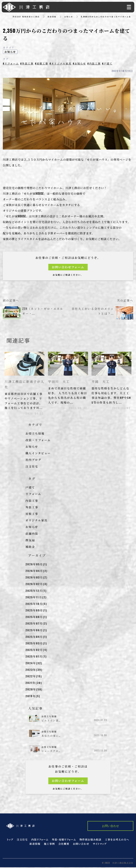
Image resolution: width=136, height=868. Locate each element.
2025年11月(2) (36, 598)
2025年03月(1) (37, 644)
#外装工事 (27, 63)
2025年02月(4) (37, 650)
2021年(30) (34, 683)
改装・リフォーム (38, 441)
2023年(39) (34, 670)
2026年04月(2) (37, 571)
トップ (10, 840)
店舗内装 (32, 534)
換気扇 (30, 541)
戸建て (30, 488)
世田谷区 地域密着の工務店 (26, 17)
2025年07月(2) (37, 624)
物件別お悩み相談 (90, 840)
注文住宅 (32, 467)
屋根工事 (32, 514)
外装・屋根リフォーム (64, 840)
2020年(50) (34, 690)
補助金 (30, 547)
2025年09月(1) (37, 611)
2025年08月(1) (37, 617)
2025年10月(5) (37, 604)
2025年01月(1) (36, 657)
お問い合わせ (81, 844)
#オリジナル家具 (61, 63)
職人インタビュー (39, 454)
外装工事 (32, 508)
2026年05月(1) (37, 565)
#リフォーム (11, 63)
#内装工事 (94, 63)
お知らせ (69, 17)
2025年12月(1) (36, 591)
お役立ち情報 (35, 434)
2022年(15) (34, 677)
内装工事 (32, 501)
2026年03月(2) (37, 578)
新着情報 (52, 17)
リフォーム (34, 495)
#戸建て (108, 63)
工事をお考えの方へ (117, 840)
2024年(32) (34, 664)
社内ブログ (34, 460)
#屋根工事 (42, 63)
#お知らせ (80, 63)
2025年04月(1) (37, 637)
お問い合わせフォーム (68, 267)
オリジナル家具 (37, 521)
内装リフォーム (40, 840)
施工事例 (49, 844)
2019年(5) (33, 696)
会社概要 (64, 844)
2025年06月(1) (37, 631)
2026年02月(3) (37, 585)
